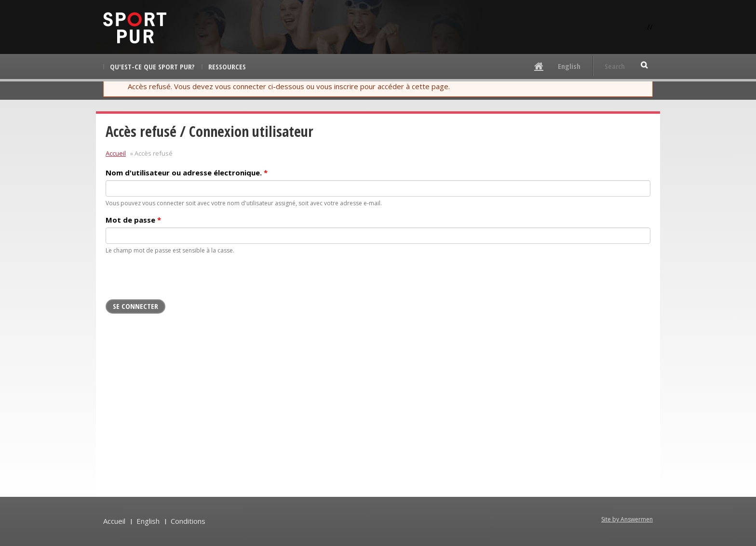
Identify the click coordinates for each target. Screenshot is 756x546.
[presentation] (179, 280)
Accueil (116, 153)
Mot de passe (133, 220)
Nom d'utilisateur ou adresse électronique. (187, 173)
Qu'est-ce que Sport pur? (152, 67)
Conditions (188, 521)
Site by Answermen (627, 519)
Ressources (227, 67)
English (569, 66)
